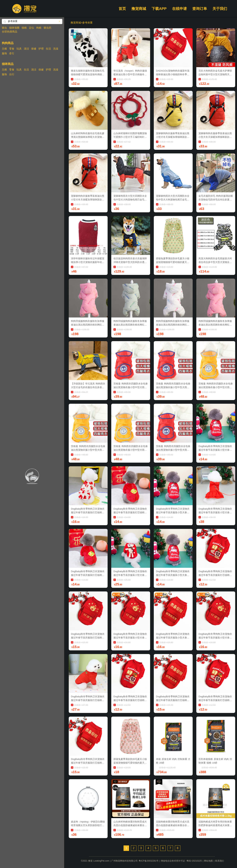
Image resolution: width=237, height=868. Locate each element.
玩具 (19, 49)
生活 (48, 49)
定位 (32, 28)
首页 (122, 9)
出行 (12, 74)
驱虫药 (47, 28)
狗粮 (39, 28)
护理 (41, 49)
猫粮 (24, 28)
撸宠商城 (139, 9)
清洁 (26, 49)
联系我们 (220, 861)
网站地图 (208, 861)
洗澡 (56, 49)
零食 (12, 49)
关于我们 (220, 9)
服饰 (4, 53)
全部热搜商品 (10, 32)
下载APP (159, 9)
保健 (34, 49)
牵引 (12, 53)
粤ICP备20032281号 (149, 861)
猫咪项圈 (14, 28)
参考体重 (87, 23)
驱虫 (4, 28)
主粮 (4, 49)
